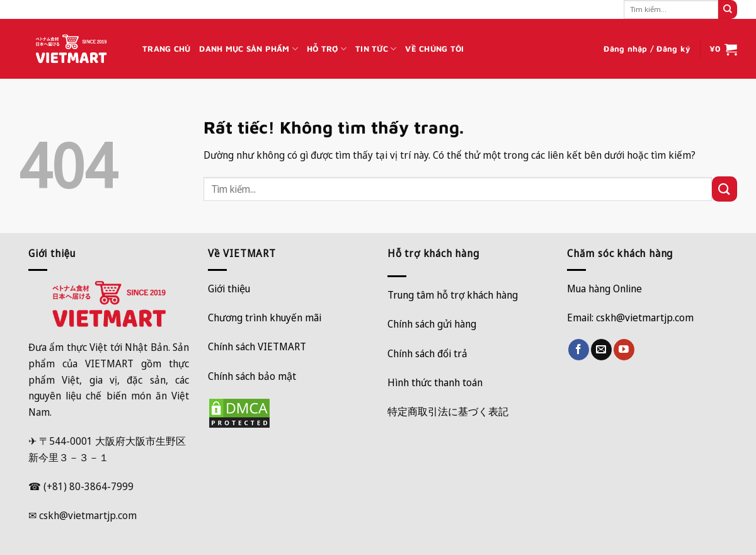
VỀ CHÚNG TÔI (434, 49)
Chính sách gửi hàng (432, 324)
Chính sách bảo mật (252, 376)
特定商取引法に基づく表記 (448, 411)
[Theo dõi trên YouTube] (624, 350)
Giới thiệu (229, 289)
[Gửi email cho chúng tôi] (601, 350)
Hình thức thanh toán (435, 382)
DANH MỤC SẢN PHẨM (249, 49)
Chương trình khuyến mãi (265, 318)
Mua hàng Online (604, 289)
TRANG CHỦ (166, 49)
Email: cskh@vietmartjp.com (630, 318)
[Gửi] (728, 9)
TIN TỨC (376, 49)
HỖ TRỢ (327, 49)
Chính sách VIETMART (257, 346)
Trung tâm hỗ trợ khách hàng (453, 295)
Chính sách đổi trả (427, 353)
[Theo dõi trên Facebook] (579, 350)
